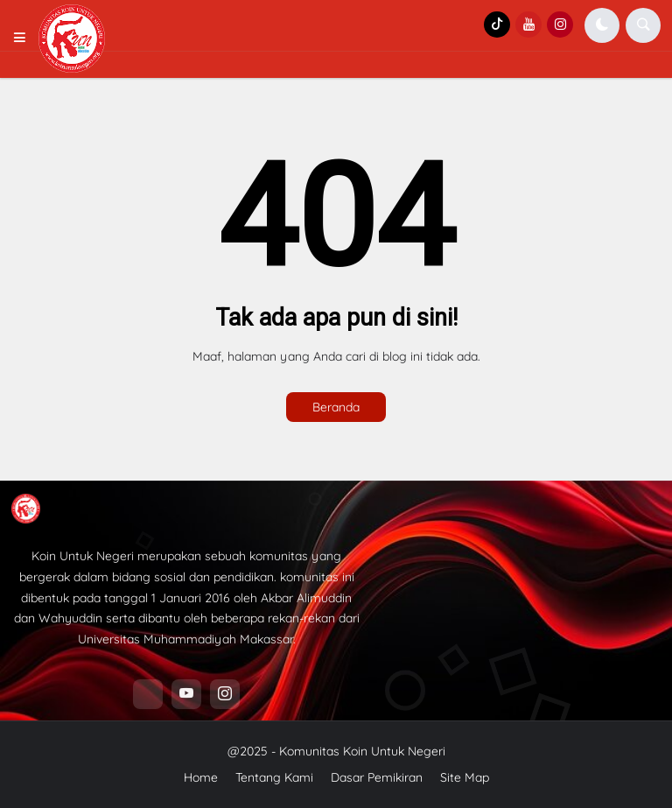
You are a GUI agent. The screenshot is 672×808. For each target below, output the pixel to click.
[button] (25, 39)
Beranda (336, 407)
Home (201, 777)
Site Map (465, 777)
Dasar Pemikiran (377, 777)
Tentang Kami (274, 777)
